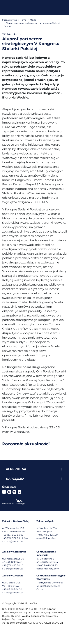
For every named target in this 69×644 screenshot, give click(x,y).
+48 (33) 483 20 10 (13, 565)
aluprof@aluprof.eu (13, 541)
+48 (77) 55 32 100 (47, 535)
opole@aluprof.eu (46, 538)
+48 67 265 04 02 (12, 589)
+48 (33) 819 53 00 (13, 535)
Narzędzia (15, 479)
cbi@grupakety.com (48, 569)
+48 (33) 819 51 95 (47, 565)
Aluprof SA (16, 469)
